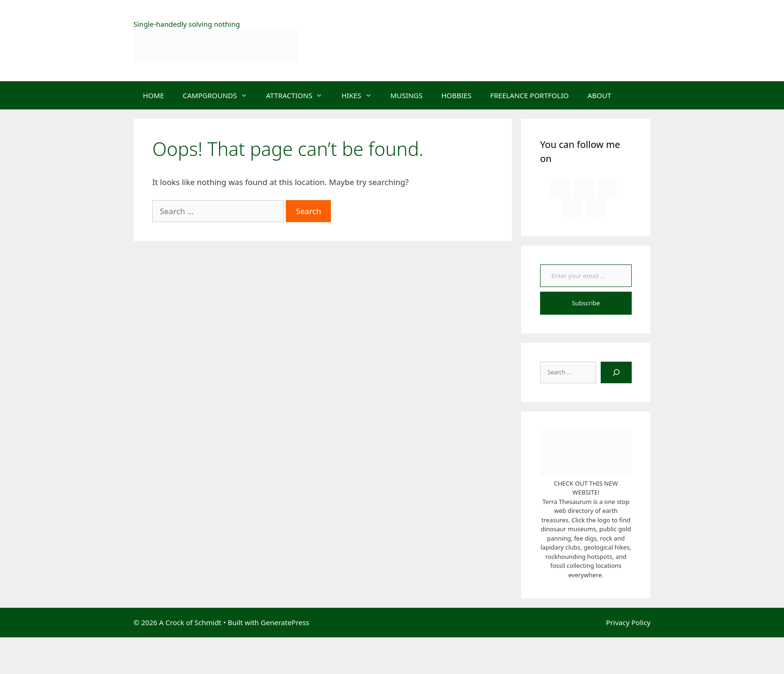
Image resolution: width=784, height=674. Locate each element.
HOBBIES (456, 95)
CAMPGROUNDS (220, 95)
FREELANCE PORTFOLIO (529, 95)
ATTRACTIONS (299, 95)
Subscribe (586, 303)
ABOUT (599, 95)
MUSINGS (407, 95)
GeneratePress (285, 622)
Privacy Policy (628, 622)
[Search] (616, 372)
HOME (153, 95)
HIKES (361, 95)
